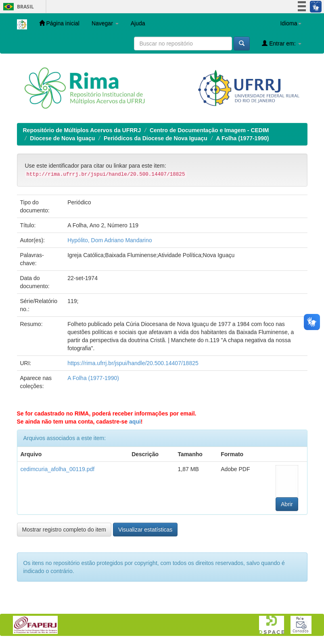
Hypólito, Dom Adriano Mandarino (110, 240)
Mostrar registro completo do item (64, 530)
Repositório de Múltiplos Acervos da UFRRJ (82, 130)
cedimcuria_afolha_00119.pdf (58, 469)
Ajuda (138, 23)
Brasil (17, 7)
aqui (135, 422)
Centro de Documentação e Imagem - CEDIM (209, 130)
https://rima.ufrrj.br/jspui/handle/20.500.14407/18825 (133, 363)
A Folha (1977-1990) (242, 138)
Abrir (287, 504)
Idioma (291, 23)
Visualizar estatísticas (145, 530)
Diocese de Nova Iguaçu (62, 138)
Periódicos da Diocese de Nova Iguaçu (156, 138)
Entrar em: (281, 43)
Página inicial (59, 23)
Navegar (105, 23)
